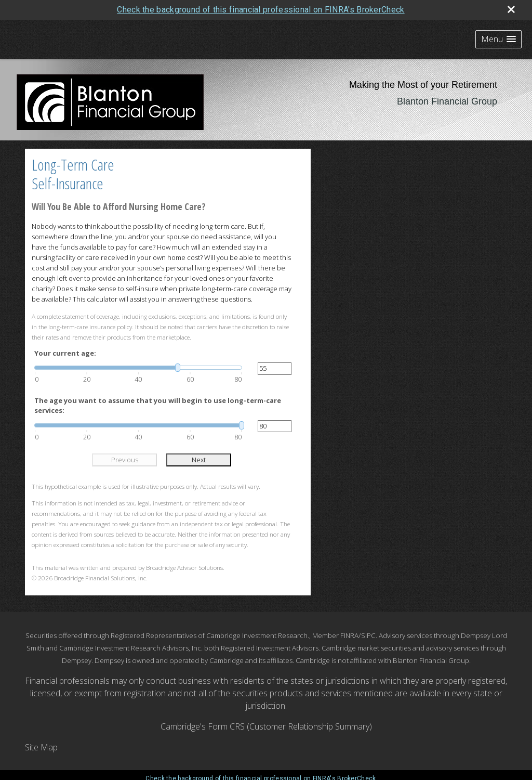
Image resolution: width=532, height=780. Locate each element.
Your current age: (65, 353)
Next (199, 460)
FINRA (349, 635)
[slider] (138, 368)
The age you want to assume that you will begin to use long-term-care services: (158, 406)
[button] (498, 39)
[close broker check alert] (511, 9)
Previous (125, 460)
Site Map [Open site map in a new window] (41, 747)
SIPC (368, 635)
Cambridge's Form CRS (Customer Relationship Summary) (266, 726)
